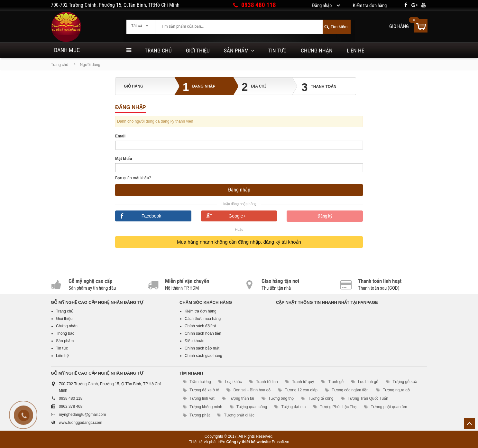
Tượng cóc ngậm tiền (350, 390)
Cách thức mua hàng (203, 319)
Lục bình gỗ (368, 382)
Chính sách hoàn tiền (203, 333)
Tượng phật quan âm (389, 407)
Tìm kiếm (339, 27)
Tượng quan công (252, 407)
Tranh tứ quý (303, 382)
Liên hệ (355, 51)
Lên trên (469, 423)
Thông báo (65, 333)
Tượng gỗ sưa (405, 382)
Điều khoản (194, 341)
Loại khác (234, 382)
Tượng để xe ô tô (204, 390)
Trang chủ (158, 51)
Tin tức (277, 51)
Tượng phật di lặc (239, 415)
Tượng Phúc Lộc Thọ (338, 407)
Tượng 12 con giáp (301, 390)
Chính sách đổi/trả (200, 326)
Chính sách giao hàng (203, 356)
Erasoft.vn (280, 442)
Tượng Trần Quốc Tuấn (368, 398)
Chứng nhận (317, 51)
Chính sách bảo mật (202, 348)
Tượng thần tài (241, 398)
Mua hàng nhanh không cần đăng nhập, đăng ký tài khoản (239, 242)
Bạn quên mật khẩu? (133, 178)
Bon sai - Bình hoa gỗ (252, 390)
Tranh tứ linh (267, 382)
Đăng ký (325, 216)
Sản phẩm (236, 51)
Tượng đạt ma (293, 407)
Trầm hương (200, 382)
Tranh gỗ (336, 382)
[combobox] (141, 24)
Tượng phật (200, 415)
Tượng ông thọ (281, 398)
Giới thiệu (198, 51)
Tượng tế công (321, 398)
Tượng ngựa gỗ (396, 390)
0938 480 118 (259, 5)
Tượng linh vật (202, 398)
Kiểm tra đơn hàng (201, 311)
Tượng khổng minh (206, 407)
